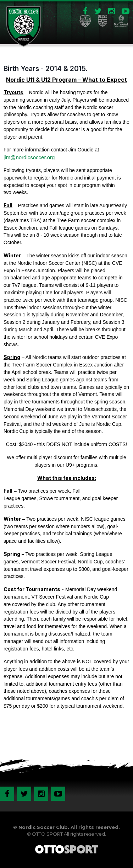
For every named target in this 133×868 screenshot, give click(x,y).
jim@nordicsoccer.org (29, 157)
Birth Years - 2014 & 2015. (46, 69)
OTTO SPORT (47, 834)
